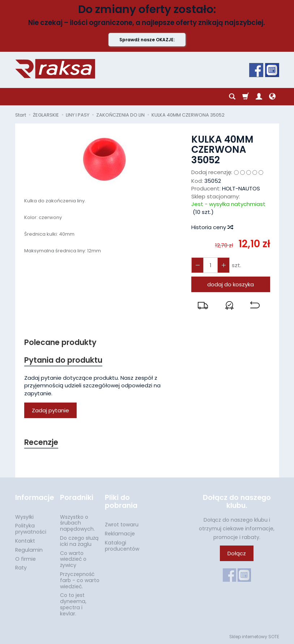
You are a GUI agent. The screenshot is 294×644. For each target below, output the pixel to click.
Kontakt (25, 541)
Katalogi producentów (122, 546)
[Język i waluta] (272, 97)
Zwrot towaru (122, 525)
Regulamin (29, 550)
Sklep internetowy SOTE (254, 637)
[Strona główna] (55, 69)
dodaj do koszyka (231, 284)
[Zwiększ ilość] (197, 265)
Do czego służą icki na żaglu (79, 541)
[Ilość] (210, 265)
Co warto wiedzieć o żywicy (73, 559)
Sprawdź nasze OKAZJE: (147, 40)
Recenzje (41, 442)
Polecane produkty (60, 342)
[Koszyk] (246, 97)
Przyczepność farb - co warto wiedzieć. (80, 580)
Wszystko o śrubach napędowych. (77, 523)
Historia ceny (212, 227)
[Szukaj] (232, 97)
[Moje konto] (259, 97)
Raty (21, 568)
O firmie (25, 559)
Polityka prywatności (31, 529)
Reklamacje (120, 534)
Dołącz (237, 553)
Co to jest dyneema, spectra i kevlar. (73, 604)
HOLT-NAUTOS (241, 188)
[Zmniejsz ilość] (223, 265)
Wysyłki (24, 517)
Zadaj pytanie (50, 410)
